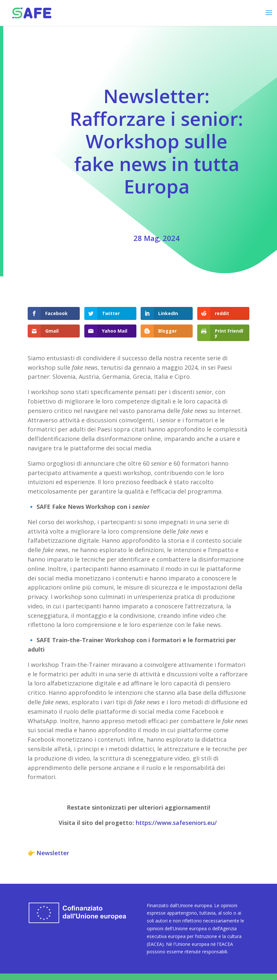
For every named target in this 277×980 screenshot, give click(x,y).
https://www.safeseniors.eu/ (176, 823)
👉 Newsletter (48, 853)
